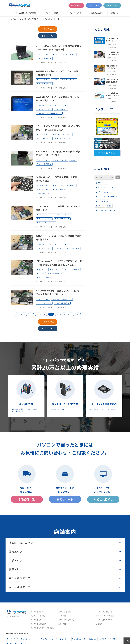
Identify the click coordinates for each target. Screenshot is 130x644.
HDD (56, 80)
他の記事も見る (107, 153)
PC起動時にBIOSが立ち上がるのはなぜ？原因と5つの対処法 (112, 67)
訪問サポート (94, 5)
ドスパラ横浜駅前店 (45, 58)
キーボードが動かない (46, 278)
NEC (74, 160)
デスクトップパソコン (104, 187)
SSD (56, 54)
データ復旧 (62, 616)
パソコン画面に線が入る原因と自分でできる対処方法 (112, 53)
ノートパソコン (44, 54)
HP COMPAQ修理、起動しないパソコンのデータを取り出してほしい (58, 292)
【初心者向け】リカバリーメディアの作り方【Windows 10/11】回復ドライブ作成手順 (112, 40)
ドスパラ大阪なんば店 (64, 138)
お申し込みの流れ (96, 13)
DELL (68, 215)
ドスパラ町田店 (62, 109)
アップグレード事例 (38, 616)
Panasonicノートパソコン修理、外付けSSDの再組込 (57, 179)
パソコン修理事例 (37, 612)
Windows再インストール (47, 193)
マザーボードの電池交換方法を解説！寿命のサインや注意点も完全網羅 (112, 81)
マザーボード (101, 183)
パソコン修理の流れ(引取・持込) (42, 628)
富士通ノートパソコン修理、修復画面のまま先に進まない (59, 238)
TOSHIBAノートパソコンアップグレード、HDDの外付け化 (58, 73)
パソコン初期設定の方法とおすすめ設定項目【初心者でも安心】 (112, 94)
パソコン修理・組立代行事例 (25, 13)
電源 (109, 206)
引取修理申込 (76, 5)
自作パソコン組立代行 (66, 620)
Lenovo (42, 274)
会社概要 (99, 624)
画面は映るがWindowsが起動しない (50, 113)
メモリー (100, 206)
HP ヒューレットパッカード (63, 135)
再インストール (44, 189)
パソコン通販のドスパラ (105, 620)
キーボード (42, 270)
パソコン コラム (75, 13)
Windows (42, 105)
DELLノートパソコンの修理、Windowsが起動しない (58, 208)
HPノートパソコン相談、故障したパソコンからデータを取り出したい (58, 128)
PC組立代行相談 (103, 499)
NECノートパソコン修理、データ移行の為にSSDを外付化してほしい (59, 153)
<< (18, 314)
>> (78, 314)
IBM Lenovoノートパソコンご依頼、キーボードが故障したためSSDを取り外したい (59, 263)
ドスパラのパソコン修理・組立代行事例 (23, 19)
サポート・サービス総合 (105, 616)
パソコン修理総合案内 (38, 624)
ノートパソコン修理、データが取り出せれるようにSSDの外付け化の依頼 (59, 48)
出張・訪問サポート (65, 624)
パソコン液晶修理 (64, 612)
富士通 (59, 248)
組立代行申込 (48, 36)
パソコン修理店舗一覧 (104, 612)
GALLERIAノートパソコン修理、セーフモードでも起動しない (59, 99)
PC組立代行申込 (112, 5)
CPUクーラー (101, 210)
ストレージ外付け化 (69, 54)
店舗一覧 (115, 13)
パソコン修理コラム (38, 620)
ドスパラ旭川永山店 (63, 219)
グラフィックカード (104, 192)
